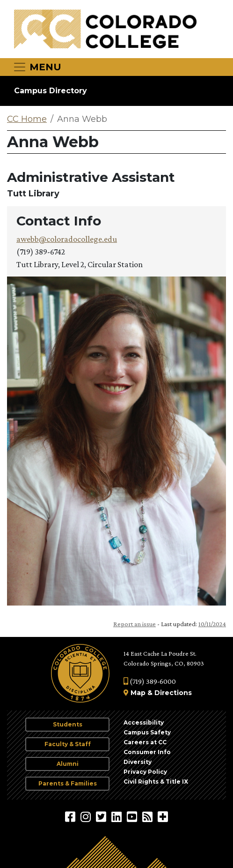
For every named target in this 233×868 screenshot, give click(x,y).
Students (68, 724)
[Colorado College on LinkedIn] (118, 816)
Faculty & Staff (68, 744)
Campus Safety (147, 732)
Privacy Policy (145, 772)
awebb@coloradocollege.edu (67, 239)
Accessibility (144, 722)
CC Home (27, 119)
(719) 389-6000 (150, 681)
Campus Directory (51, 91)
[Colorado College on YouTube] (133, 816)
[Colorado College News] (149, 816)
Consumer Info (147, 752)
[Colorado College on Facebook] (71, 816)
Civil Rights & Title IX (156, 782)
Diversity (138, 762)
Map (138, 693)
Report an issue (135, 624)
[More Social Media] (163, 816)
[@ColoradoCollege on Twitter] (102, 816)
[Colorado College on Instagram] (87, 816)
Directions (173, 693)
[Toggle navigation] (37, 67)
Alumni (68, 764)
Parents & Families (68, 783)
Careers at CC (145, 742)
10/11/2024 (212, 624)
